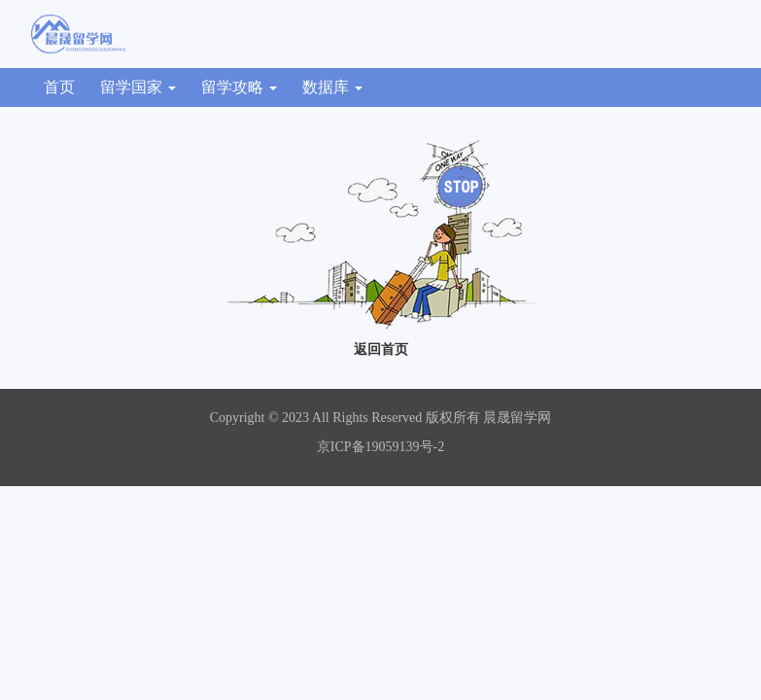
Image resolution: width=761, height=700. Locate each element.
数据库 (332, 87)
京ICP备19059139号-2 (380, 447)
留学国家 (138, 87)
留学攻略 (239, 87)
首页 (59, 87)
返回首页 (381, 350)
